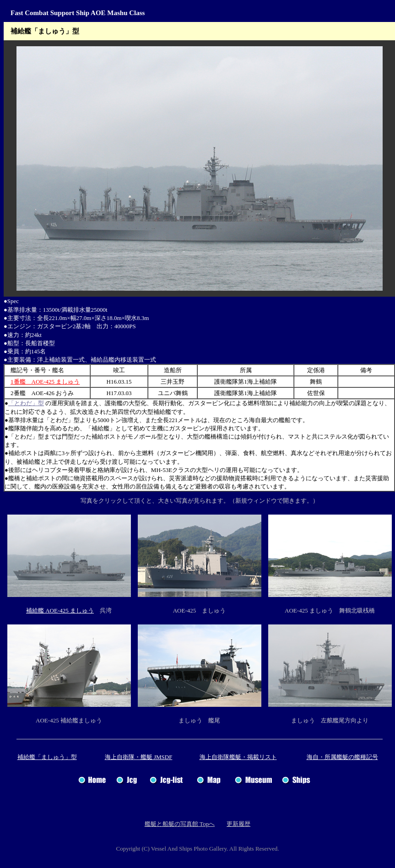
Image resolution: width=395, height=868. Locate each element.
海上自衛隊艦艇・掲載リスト (238, 757)
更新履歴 (238, 824)
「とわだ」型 (26, 403)
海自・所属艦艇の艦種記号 (342, 757)
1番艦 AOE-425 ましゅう (45, 382)
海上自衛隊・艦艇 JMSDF (139, 757)
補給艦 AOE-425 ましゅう (60, 610)
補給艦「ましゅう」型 (47, 757)
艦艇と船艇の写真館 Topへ (180, 824)
